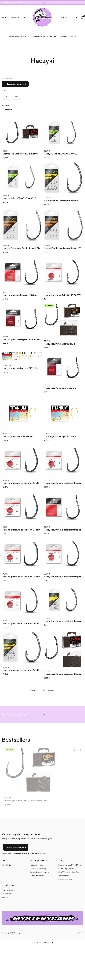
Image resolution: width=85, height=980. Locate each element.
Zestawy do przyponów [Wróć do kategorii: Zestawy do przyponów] (15, 84)
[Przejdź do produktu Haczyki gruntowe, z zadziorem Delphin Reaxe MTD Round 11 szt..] (63, 599)
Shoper (16, 933)
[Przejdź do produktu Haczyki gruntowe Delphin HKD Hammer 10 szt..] (22, 318)
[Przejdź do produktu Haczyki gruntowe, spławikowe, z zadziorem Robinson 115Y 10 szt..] (63, 413)
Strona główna (14, 36)
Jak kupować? (64, 876)
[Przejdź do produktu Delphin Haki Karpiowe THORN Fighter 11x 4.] (22, 132)
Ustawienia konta (8, 893)
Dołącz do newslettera (16, 847)
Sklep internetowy (42, 943)
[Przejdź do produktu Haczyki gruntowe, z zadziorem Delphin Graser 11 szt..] (22, 507)
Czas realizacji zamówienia (40, 872)
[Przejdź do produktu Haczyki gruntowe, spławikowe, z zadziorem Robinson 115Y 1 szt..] (22, 413)
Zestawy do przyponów (58, 36)
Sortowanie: (6, 105)
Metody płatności (37, 865)
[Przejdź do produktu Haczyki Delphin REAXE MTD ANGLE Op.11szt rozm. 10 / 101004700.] (63, 132)
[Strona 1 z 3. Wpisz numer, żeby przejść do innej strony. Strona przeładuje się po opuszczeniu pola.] (39, 690)
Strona (33, 690)
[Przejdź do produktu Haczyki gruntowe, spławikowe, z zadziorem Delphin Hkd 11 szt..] (63, 366)
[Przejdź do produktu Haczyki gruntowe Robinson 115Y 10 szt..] (22, 357)
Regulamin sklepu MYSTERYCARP (71, 865)
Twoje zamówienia (9, 890)
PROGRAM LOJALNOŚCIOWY (69, 872)
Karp (25, 36)
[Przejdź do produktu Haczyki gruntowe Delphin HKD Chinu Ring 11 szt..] (22, 272)
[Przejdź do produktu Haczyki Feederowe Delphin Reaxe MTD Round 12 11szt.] (63, 178)
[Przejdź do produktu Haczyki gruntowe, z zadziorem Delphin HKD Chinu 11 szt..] (63, 507)
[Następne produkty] (51, 690)
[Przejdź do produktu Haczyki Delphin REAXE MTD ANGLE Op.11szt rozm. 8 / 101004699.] (22, 177)
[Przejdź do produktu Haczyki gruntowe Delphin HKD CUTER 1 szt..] (63, 272)
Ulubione (5, 897)
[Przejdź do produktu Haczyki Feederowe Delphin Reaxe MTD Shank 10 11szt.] (22, 225)
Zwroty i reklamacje (37, 876)
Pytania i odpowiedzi (66, 879)
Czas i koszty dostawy (38, 869)
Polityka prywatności (66, 869)
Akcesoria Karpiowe (38, 36)
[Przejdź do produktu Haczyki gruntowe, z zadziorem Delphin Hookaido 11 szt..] (63, 554)
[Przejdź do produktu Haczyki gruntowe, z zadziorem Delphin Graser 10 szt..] (22, 460)
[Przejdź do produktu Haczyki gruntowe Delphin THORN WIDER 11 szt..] (63, 320)
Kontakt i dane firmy (9, 865)
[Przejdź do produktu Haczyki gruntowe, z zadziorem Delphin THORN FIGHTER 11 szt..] (63, 649)
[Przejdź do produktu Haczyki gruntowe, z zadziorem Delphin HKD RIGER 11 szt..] (22, 554)
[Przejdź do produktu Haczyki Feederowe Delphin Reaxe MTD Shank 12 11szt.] (63, 225)
